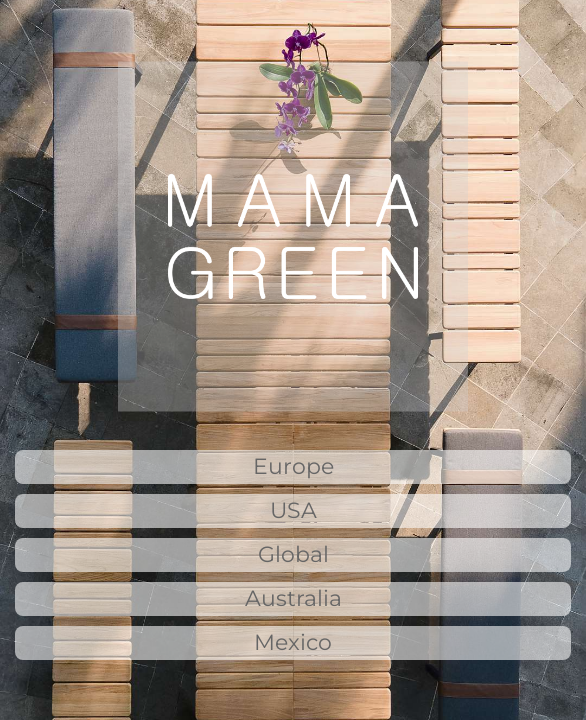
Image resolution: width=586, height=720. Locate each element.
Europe (293, 466)
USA (293, 510)
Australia (293, 598)
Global (293, 554)
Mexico (293, 642)
